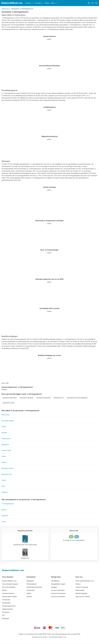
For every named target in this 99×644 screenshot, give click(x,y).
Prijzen (47, 3)
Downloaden (6, 603)
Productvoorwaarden (58, 593)
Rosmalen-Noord (7, 468)
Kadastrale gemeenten (34, 587)
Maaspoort (5, 444)
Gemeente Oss (59, 398)
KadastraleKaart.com (13, 570)
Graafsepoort (6, 438)
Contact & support (82, 587)
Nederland (5, 9)
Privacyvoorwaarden (58, 596)
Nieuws (78, 584)
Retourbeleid (80, 590)
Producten (6, 612)
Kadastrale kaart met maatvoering (25, 545)
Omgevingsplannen (9, 606)
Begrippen (30, 581)
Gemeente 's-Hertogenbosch (22, 9)
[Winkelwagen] (96, 3)
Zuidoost (5, 492)
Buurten (29, 596)
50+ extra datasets (9, 587)
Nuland (4, 462)
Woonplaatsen (32, 584)
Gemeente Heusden (26, 398)
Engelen (4, 433)
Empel (4, 427)
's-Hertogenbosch (8, 504)
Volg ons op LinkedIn (83, 596)
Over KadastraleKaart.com (85, 581)
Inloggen (54, 587)
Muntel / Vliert (6, 450)
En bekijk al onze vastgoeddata (74, 540)
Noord (4, 456)
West (3, 486)
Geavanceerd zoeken (10, 596)
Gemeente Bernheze (10, 398)
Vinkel (4, 480)
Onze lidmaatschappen (10, 584)
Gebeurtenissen (8, 609)
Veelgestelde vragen (58, 584)
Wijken (29, 593)
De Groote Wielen (8, 421)
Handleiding (55, 581)
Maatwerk (6, 618)
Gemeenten (31, 590)
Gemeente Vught (8, 403)
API (3, 615)
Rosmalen (5, 516)
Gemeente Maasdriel (43, 398)
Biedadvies (25, 558)
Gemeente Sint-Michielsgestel (77, 398)
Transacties (6, 600)
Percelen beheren (8, 593)
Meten (4, 590)
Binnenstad (5, 415)
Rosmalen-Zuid (7, 474)
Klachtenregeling (81, 593)
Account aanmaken (58, 590)
